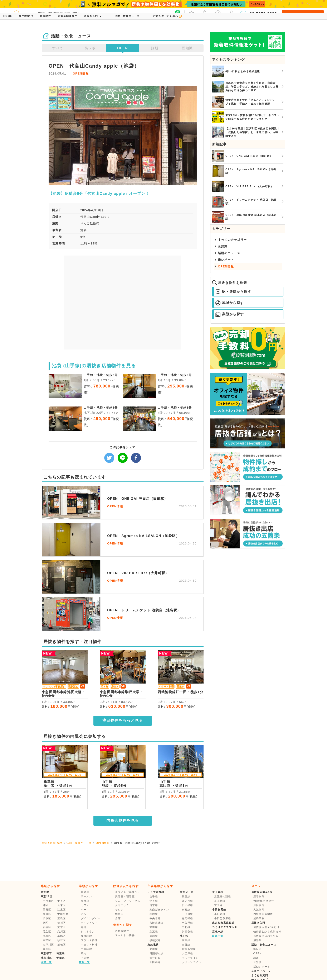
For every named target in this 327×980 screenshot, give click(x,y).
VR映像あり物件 (264, 901)
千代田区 (48, 901)
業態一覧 (84, 962)
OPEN (123, 48)
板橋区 (62, 945)
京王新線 (220, 901)
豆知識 (187, 48)
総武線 (154, 914)
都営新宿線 (189, 949)
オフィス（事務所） (128, 892)
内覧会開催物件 (263, 914)
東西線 (186, 910)
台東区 (62, 905)
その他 (85, 958)
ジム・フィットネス (128, 901)
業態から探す (230, 314)
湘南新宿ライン (159, 910)
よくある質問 (260, 975)
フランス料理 (89, 940)
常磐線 (154, 927)
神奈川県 (46, 958)
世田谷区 (63, 914)
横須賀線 (155, 940)
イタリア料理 (89, 945)
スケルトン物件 (125, 935)
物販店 (119, 914)
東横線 (154, 949)
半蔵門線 (187, 923)
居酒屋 (85, 892)
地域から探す (230, 303)
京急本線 (218, 932)
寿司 (84, 927)
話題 (155, 48)
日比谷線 (187, 905)
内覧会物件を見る (123, 820)
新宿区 (47, 927)
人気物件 (259, 910)
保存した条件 (218, 15)
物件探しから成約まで (267, 932)
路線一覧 (218, 936)
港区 (46, 905)
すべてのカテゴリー (232, 240)
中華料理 (87, 949)
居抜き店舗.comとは (266, 927)
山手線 (154, 896)
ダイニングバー (91, 918)
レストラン (88, 932)
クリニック (122, 905)
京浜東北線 (157, 923)
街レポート (226, 260)
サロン (119, 910)
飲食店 (85, 901)
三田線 (186, 945)
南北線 (186, 927)
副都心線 (187, 932)
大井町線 (155, 958)
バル (84, 914)
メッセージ (205, 15)
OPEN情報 (81, 73)
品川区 (62, 932)
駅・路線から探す (233, 292)
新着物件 (259, 896)
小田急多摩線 (223, 918)
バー (84, 910)
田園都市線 (157, 953)
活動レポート (262, 967)
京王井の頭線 (223, 896)
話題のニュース (229, 253)
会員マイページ (261, 971)
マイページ (231, 15)
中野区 (47, 940)
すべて (58, 48)
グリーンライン (192, 962)
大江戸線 (187, 953)
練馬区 (47, 949)
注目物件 (259, 905)
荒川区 (62, 923)
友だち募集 (178, 15)
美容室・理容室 (125, 896)
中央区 (62, 901)
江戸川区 (48, 945)
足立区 (47, 932)
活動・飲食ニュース (79, 843)
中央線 (154, 901)
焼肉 (84, 953)
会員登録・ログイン (303, 15)
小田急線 (220, 914)
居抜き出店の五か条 (266, 936)
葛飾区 (62, 936)
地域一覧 (46, 962)
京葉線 (154, 932)
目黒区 (47, 936)
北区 (46, 923)
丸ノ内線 (187, 901)
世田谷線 (155, 962)
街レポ (90, 48)
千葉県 (60, 958)
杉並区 (62, 940)
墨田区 (47, 910)
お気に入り (191, 15)
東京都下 (46, 953)
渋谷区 (47, 918)
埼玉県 (60, 953)
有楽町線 (187, 918)
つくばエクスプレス (225, 927)
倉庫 (118, 918)
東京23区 (47, 896)
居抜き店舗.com (52, 843)
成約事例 (259, 918)
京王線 (218, 905)
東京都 (45, 892)
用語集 (258, 940)
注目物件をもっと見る (123, 720)
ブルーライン (190, 958)
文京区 (62, 927)
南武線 (154, 936)
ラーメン (87, 896)
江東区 (62, 910)
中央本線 (155, 918)
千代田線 (187, 914)
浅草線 (186, 940)
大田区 (47, 914)
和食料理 (87, 936)
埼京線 (154, 905)
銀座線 (186, 896)
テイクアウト (89, 923)
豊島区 (62, 918)
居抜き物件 (122, 931)
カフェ (85, 905)
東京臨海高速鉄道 (223, 923)
